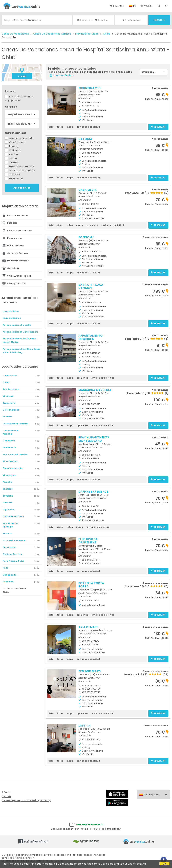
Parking (12, 146)
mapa (22, 76)
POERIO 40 (86, 237)
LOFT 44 (85, 726)
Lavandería (14, 179)
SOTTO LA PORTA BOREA (91, 585)
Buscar (159, 20)
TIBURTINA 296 (90, 88)
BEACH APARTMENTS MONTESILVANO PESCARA (94, 441)
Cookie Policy (27, 858)
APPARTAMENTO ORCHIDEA (91, 337)
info (51, 127)
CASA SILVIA (88, 190)
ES (135, 6)
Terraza (12, 162)
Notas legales (85, 855)
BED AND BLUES (90, 671)
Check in (83, 20)
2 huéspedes (131, 20)
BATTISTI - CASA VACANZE (91, 286)
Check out (102, 20)
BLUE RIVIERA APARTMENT (88, 541)
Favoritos (117, 6)
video (60, 225)
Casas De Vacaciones (15, 34)
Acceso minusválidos (20, 170)
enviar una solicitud (88, 127)
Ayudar (147, 6)
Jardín (11, 158)
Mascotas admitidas (20, 166)
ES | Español (157, 795)
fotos (60, 127)
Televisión (13, 175)
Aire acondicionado (19, 138)
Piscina (11, 154)
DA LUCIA (85, 139)
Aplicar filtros (22, 188)
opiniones (92, 225)
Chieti (107, 34)
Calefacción (15, 142)
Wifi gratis (13, 150)
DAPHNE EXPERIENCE (93, 492)
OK (165, 864)
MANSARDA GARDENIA (95, 390)
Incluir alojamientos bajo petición (19, 98)
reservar (158, 127)
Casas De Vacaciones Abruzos (52, 34)
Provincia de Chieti (87, 34)
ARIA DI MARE (88, 627)
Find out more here (43, 864)
